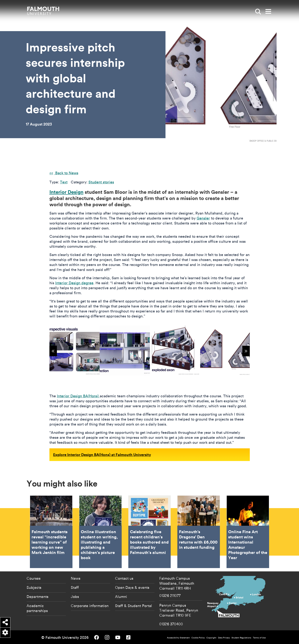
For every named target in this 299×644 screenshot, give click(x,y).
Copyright (211, 638)
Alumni (121, 596)
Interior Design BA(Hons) (78, 396)
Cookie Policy (198, 638)
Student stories (101, 182)
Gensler (203, 218)
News (76, 578)
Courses (34, 578)
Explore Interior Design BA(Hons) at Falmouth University (102, 455)
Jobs (75, 596)
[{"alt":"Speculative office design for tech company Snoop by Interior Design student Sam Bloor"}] (75, 350)
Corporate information (90, 606)
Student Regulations (241, 638)
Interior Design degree (74, 283)
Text (64, 182)
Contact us (124, 578)
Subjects (34, 587)
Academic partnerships (37, 608)
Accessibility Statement (178, 638)
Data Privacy (224, 638)
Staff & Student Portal (134, 606)
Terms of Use (259, 638)
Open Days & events (132, 587)
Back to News (66, 173)
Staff (75, 587)
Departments (37, 596)
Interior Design (66, 192)
